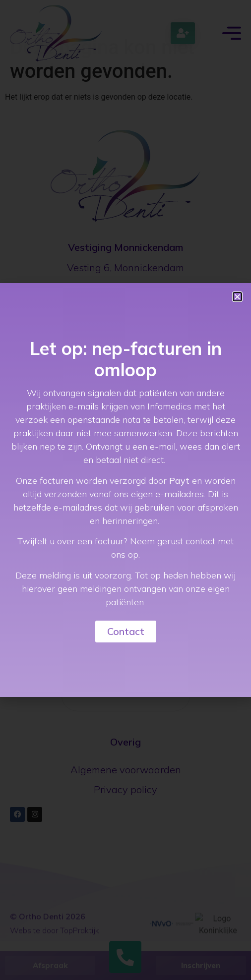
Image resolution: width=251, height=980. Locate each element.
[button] (237, 297)
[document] (125, 490)
